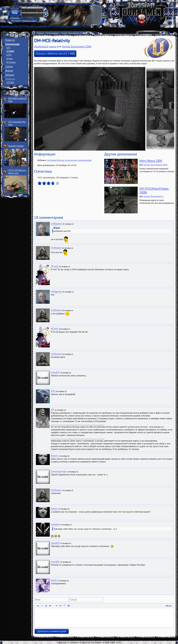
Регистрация (16, 21)
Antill (54, 580)
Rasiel (54, 456)
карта (53, 46)
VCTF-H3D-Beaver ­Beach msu (18, 172)
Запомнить (15, 19)
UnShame (52, 160)
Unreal (10, 58)
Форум (9, 71)
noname (55, 524)
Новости (10, 40)
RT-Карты (11, 62)
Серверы (10, 79)
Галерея (10, 75)
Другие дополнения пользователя (74, 160)
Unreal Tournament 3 (154, 196)
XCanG (55, 266)
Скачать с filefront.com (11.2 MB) (55, 54)
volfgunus (56, 224)
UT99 (9, 55)
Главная (40, 33)
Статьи (9, 66)
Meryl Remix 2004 (151, 161)
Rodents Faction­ (16, 146)
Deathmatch (41, 46)
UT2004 (10, 51)
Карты (90, 33)
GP (52, 410)
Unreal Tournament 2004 (73, 33)
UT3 (8, 48)
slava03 (55, 372)
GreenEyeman (59, 471)
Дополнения (12, 44)
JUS (53, 391)
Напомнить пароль (29, 21)
